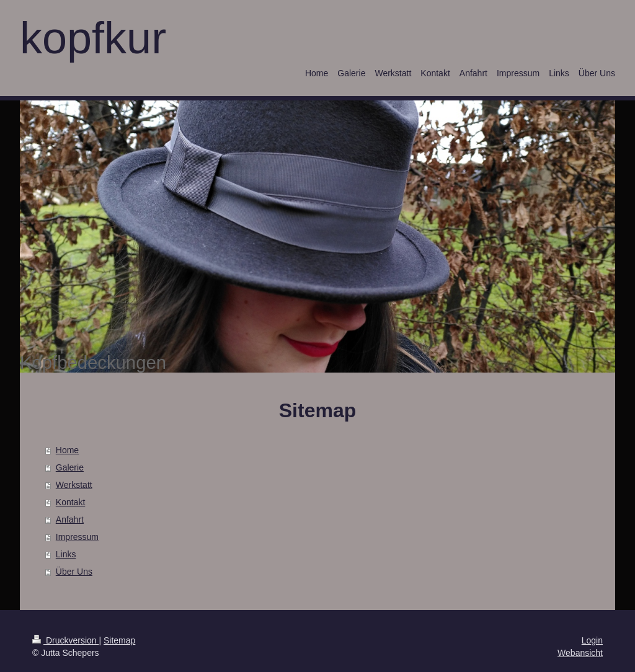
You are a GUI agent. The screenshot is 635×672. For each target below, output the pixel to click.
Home (67, 450)
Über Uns (74, 572)
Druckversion (65, 640)
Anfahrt (70, 519)
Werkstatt (74, 485)
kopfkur (93, 38)
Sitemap (119, 640)
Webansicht (580, 653)
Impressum (77, 537)
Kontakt (70, 502)
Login (592, 640)
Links (66, 554)
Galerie (70, 467)
